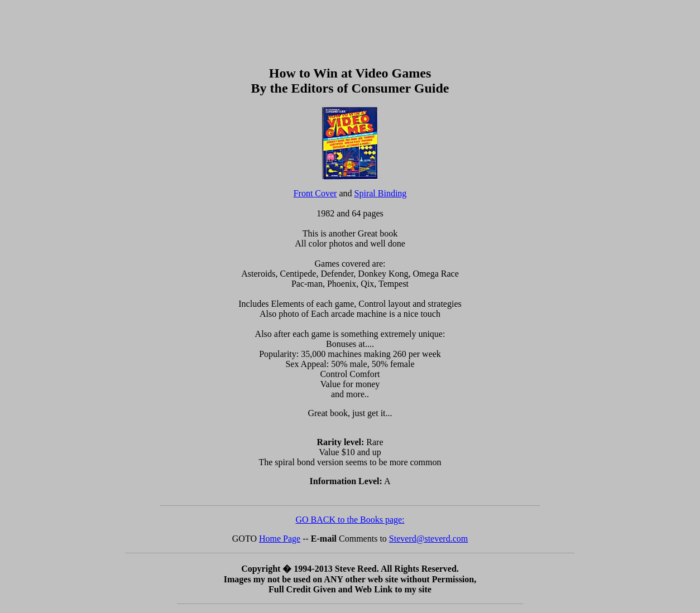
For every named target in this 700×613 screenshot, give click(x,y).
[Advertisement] (350, 30)
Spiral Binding (381, 193)
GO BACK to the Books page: (350, 520)
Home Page (280, 539)
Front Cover (315, 193)
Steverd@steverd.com (428, 539)
